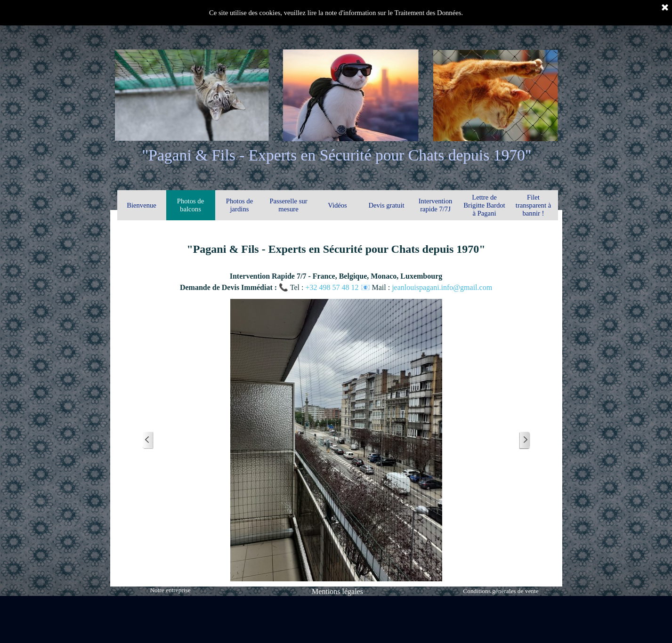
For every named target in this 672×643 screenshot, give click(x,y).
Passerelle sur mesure (288, 205)
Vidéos (337, 205)
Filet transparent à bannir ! (533, 205)
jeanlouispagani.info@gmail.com (442, 287)
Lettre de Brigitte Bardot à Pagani (484, 205)
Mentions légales (337, 591)
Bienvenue (142, 205)
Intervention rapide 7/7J (436, 205)
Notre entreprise (170, 590)
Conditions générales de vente (501, 591)
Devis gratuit (386, 205)
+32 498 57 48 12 (333, 287)
